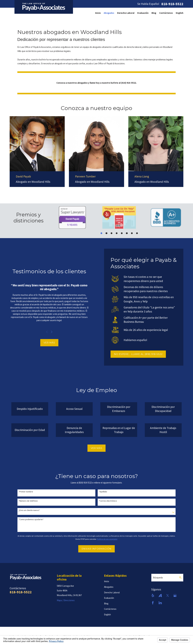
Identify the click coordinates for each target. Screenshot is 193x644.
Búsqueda (158, 578)
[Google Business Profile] (175, 595)
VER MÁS (45, 343)
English (180, 13)
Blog (154, 13)
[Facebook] (153, 603)
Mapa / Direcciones (66, 600)
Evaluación (143, 13)
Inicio (98, 13)
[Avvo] (160, 595)
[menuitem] (98, 13)
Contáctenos (166, 13)
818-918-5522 (172, 4)
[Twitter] (168, 595)
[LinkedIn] (160, 603)
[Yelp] (153, 595)
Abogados (109, 13)
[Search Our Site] (180, 578)
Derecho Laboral (126, 13)
